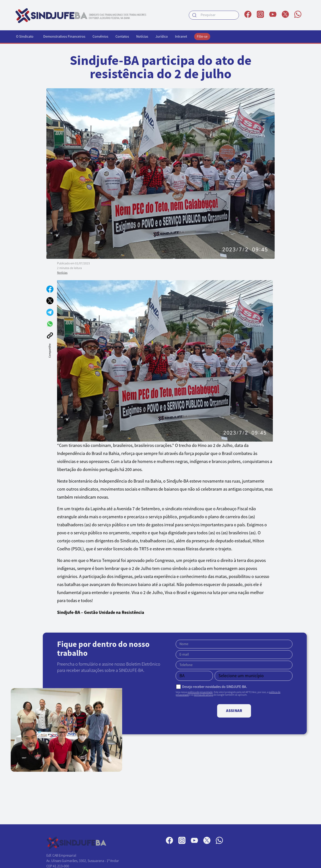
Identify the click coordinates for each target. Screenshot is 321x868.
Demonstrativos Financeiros (64, 37)
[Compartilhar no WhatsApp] (50, 324)
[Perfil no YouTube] (273, 14)
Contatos (122, 37)
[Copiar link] (50, 335)
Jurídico (162, 37)
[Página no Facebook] (248, 14)
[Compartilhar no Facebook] (50, 289)
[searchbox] (214, 15)
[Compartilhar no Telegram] (50, 312)
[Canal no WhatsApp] (298, 14)
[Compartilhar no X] (50, 301)
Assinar (234, 711)
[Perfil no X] (285, 14)
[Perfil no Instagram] (260, 14)
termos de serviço (204, 695)
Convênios (100, 37)
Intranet (181, 37)
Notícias (142, 37)
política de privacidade (200, 692)
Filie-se (202, 37)
